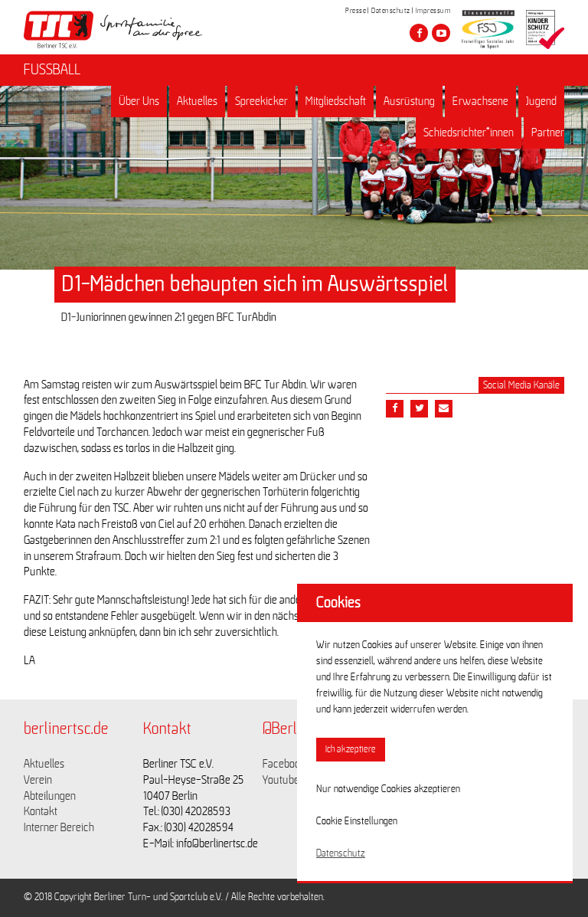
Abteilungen (50, 796)
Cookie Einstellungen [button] (357, 821)
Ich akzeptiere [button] (351, 750)
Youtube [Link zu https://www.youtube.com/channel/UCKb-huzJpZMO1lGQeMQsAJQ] (281, 780)
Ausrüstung (409, 101)
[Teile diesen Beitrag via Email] (444, 409)
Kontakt (41, 811)
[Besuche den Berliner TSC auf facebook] (419, 33)
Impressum (433, 11)
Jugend (541, 101)
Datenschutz (391, 11)
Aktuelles (197, 101)
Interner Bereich (59, 827)
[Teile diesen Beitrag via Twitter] (419, 409)
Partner (548, 133)
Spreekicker (261, 101)
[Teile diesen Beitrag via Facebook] (395, 409)
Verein (38, 780)
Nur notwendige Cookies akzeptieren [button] (388, 789)
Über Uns (139, 101)
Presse (356, 11)
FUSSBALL (52, 70)
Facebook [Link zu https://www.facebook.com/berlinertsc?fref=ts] (284, 764)
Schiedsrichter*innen (469, 133)
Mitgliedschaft (336, 101)
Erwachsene (480, 101)
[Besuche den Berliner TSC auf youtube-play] (441, 33)
